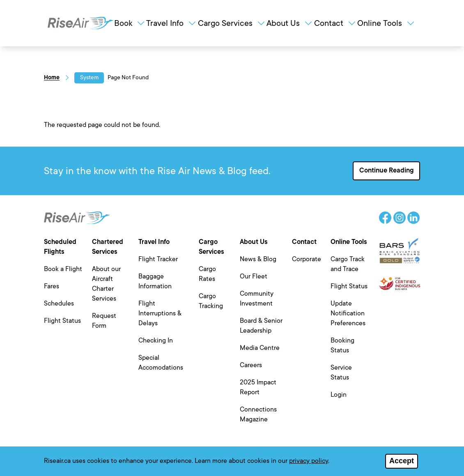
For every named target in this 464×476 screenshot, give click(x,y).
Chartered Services (108, 247)
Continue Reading (387, 170)
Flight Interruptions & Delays (160, 313)
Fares (52, 286)
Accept (402, 462)
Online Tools (386, 23)
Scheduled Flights (60, 247)
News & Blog (258, 259)
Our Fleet (254, 276)
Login (339, 395)
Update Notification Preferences (348, 313)
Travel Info (172, 23)
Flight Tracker (158, 259)
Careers (251, 365)
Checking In (156, 340)
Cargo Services (232, 23)
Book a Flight (63, 269)
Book (130, 23)
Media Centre (260, 348)
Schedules (59, 304)
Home (52, 77)
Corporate (307, 259)
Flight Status (62, 321)
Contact (335, 23)
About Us (290, 23)
